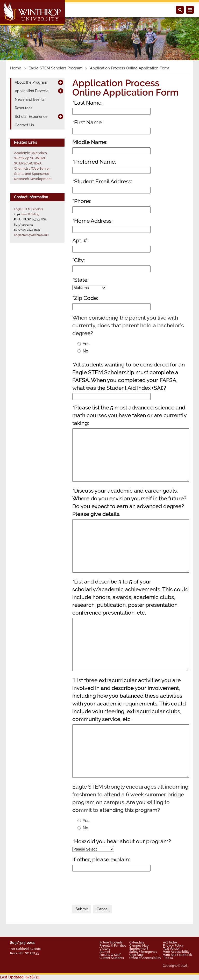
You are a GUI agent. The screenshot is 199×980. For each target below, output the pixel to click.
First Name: (87, 122)
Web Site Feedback (177, 955)
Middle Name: (90, 142)
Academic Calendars (30, 153)
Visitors (105, 949)
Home (16, 68)
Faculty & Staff (110, 955)
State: (80, 280)
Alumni (105, 952)
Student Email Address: (102, 181)
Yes (83, 344)
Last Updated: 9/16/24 (20, 977)
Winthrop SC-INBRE (30, 158)
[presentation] (112, 885)
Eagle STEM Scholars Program (56, 68)
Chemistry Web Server (32, 168)
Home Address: (92, 221)
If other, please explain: (101, 859)
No (83, 351)
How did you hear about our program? (122, 841)
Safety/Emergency (143, 952)
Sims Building (30, 214)
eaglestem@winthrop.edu (31, 235)
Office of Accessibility (145, 958)
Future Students (111, 942)
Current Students (112, 958)
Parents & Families (113, 946)
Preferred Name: (94, 162)
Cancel (103, 909)
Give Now (136, 955)
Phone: (82, 201)
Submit (82, 909)
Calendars (137, 942)
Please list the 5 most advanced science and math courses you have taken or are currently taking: (129, 415)
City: (79, 260)
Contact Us (24, 125)
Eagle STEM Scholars (28, 209)
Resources (24, 108)
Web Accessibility (176, 952)
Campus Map (139, 946)
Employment (139, 949)
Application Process (32, 91)
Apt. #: (80, 240)
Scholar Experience (31, 117)
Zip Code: (85, 298)
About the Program (31, 82)
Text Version (172, 949)
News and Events (30, 99)
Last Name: (87, 103)
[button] (15, 33)
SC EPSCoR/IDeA (28, 163)
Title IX (168, 958)
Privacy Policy (173, 946)
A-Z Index (170, 942)
